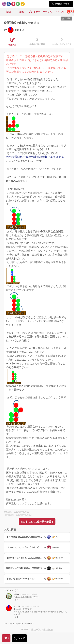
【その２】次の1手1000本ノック (21, 579)
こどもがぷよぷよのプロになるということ (25, 547)
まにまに (17, 606)
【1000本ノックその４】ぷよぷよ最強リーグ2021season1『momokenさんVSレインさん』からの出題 (25, 558)
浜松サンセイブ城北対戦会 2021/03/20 (24, 568)
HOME (25, 630)
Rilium (17, 594)
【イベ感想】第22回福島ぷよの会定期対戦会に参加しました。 (25, 537)
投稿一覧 (36, 630)
